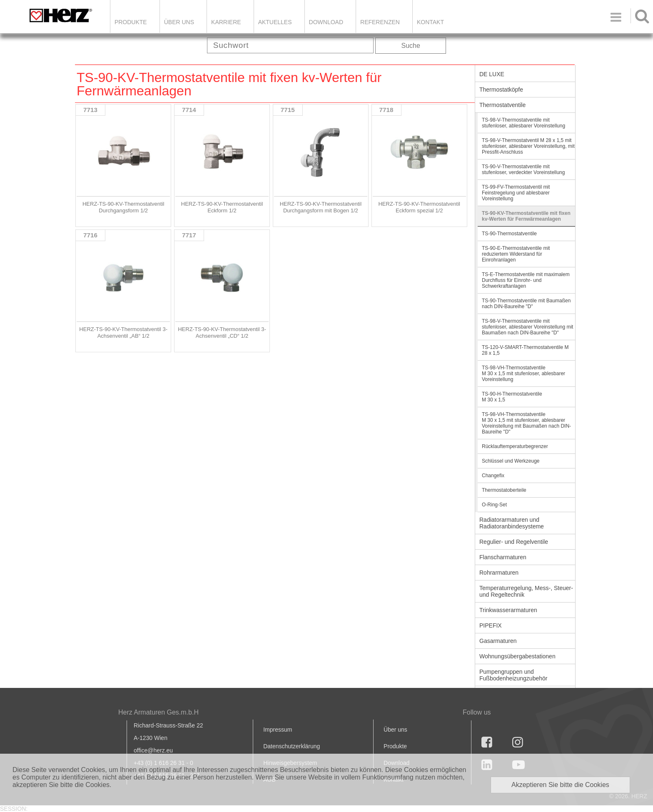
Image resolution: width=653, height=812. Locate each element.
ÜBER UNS (179, 22)
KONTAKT (430, 22)
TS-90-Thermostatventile (509, 234)
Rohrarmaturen (499, 573)
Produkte (131, 22)
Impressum (278, 730)
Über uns (395, 730)
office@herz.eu (153, 750)
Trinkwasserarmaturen (508, 610)
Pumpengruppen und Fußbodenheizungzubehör (513, 675)
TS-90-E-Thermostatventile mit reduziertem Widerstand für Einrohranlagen (516, 254)
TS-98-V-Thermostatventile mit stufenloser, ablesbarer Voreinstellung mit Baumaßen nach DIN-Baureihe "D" (527, 327)
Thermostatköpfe (501, 90)
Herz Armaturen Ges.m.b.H (158, 712)
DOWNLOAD (326, 22)
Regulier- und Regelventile (514, 542)
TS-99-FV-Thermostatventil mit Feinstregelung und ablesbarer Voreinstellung (516, 193)
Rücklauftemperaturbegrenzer (515, 446)
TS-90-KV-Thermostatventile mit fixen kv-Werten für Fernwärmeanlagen (526, 216)
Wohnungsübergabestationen (517, 656)
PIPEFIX (491, 625)
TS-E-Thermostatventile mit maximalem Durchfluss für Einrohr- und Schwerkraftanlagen (526, 280)
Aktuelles (275, 22)
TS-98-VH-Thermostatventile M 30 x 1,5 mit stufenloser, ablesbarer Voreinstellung (523, 374)
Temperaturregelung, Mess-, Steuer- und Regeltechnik (526, 591)
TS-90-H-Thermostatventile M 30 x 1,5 (512, 397)
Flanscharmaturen (503, 557)
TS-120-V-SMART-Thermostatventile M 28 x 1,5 (525, 350)
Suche (411, 46)
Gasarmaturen (498, 641)
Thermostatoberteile (504, 490)
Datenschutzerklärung (292, 746)
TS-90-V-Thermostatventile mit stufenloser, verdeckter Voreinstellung (523, 169)
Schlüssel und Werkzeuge (511, 461)
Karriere (226, 22)
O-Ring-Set (494, 505)
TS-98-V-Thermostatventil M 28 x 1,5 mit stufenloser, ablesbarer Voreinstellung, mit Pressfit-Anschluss (528, 146)
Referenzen (380, 22)
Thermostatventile (502, 105)
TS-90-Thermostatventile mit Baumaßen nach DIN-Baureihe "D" (526, 304)
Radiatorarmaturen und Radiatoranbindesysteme (512, 523)
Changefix (493, 476)
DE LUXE (492, 74)
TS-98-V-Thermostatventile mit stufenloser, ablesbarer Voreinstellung (523, 123)
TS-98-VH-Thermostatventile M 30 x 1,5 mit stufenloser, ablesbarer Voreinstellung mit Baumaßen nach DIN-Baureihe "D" (526, 423)
